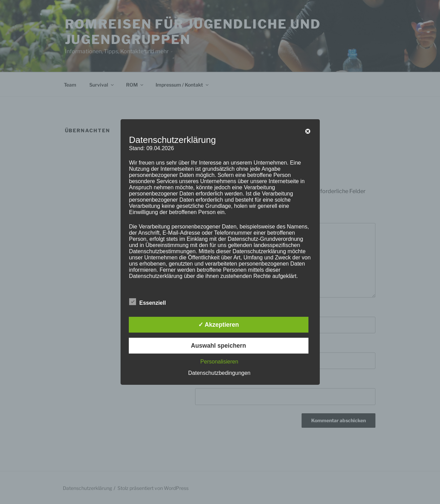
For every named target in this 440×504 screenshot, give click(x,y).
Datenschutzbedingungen (219, 373)
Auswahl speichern (218, 346)
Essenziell (148, 302)
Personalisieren (219, 362)
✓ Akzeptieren (219, 325)
